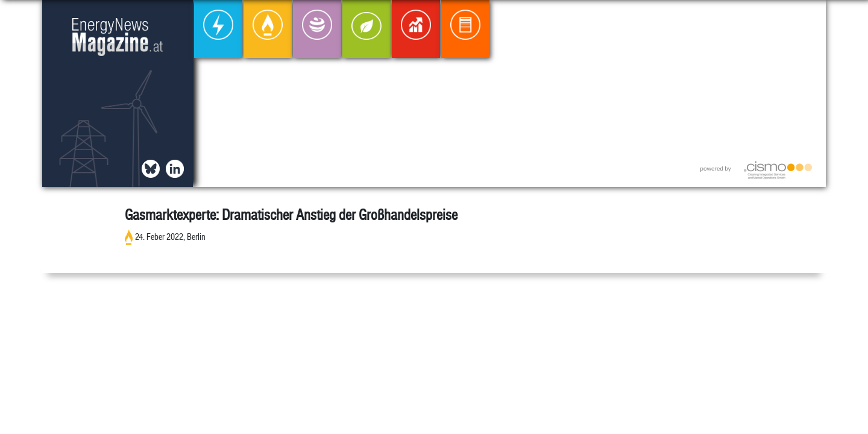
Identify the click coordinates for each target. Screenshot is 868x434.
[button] (807, 19)
